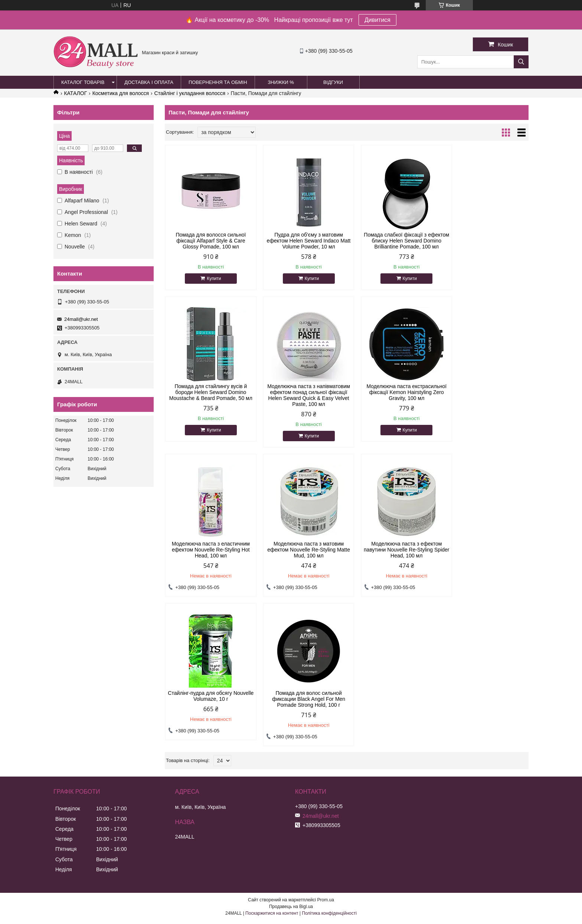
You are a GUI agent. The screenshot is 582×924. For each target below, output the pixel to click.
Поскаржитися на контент (272, 776)
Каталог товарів (83, 82)
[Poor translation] (27, 817)
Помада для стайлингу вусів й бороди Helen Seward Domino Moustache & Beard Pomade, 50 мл (485, 244)
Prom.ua (326, 762)
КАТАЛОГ (75, 93)
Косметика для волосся (121, 93)
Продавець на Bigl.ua (291, 769)
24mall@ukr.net (81, 319)
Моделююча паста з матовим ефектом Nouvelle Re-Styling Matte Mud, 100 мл (485, 398)
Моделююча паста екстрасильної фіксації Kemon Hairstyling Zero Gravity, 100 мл (301, 398)
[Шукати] (521, 62)
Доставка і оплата (149, 82)
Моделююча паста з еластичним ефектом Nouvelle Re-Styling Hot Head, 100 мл (393, 398)
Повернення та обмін (218, 82)
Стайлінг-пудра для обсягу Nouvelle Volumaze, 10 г (300, 559)
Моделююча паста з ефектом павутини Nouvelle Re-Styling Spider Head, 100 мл (208, 562)
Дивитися (377, 20)
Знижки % (281, 82)
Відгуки (333, 82)
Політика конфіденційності (329, 776)
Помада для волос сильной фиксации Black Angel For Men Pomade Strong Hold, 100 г (393, 562)
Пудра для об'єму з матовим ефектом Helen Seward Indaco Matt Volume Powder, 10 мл (300, 241)
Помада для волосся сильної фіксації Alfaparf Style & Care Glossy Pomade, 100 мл (208, 241)
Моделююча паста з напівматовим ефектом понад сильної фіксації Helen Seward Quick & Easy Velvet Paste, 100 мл (208, 404)
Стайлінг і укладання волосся (190, 93)
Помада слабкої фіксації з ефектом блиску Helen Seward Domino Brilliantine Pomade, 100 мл (393, 244)
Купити (211, 279)
